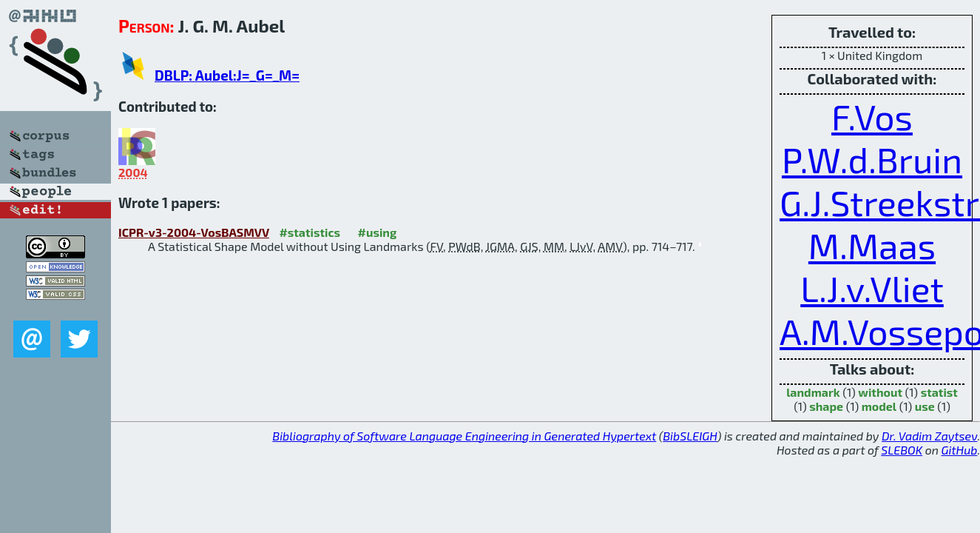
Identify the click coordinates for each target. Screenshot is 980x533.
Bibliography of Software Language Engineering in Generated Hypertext (464, 436)
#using (378, 232)
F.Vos (872, 116)
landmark (813, 392)
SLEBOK (902, 450)
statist (939, 392)
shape (826, 406)
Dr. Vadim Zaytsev (929, 436)
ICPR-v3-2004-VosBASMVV (194, 232)
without (880, 392)
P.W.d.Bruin (872, 159)
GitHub (960, 450)
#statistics (310, 232)
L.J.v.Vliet (872, 288)
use (925, 406)
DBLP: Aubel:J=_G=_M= (227, 75)
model (879, 406)
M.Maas (872, 245)
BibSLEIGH (690, 436)
